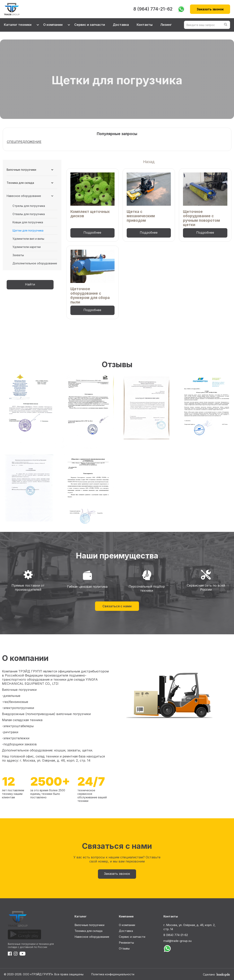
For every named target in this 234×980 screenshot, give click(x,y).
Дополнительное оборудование (35, 263)
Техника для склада (88, 931)
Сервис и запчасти (90, 25)
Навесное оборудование (92, 937)
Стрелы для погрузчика (29, 206)
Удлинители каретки (27, 247)
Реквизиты (126, 943)
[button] (20, 25)
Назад (149, 162)
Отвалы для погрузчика (29, 214)
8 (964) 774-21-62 (153, 9)
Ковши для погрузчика (28, 222)
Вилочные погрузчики (89, 925)
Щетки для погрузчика (28, 230)
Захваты (18, 255)
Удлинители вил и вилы (28, 239)
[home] (67, 9)
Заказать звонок (210, 9)
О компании (127, 925)
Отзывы (124, 948)
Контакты (145, 25)
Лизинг (166, 25)
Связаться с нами (117, 606)
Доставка (121, 25)
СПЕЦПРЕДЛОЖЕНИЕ (24, 142)
